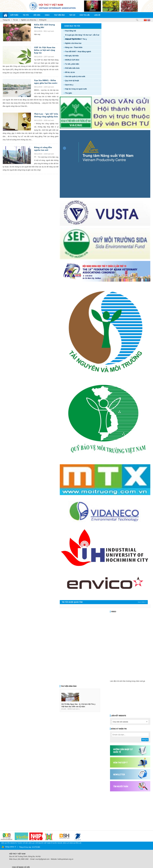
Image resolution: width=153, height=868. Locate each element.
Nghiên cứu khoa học (29, 20)
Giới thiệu (14, 15)
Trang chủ (6, 20)
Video (47, 15)
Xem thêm (142, 602)
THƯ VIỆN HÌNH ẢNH (69, 686)
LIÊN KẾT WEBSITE (119, 716)
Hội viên (37, 15)
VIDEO (114, 612)
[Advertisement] (132, 810)
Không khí (43, 20)
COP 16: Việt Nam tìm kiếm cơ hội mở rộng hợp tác (45, 50)
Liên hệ (97, 15)
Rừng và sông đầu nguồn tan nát (43, 149)
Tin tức (26, 15)
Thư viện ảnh (59, 15)
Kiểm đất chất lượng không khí (44, 26)
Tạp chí (72, 15)
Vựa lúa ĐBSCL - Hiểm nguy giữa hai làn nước (46, 82)
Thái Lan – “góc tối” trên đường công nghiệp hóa (46, 115)
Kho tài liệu (85, 15)
